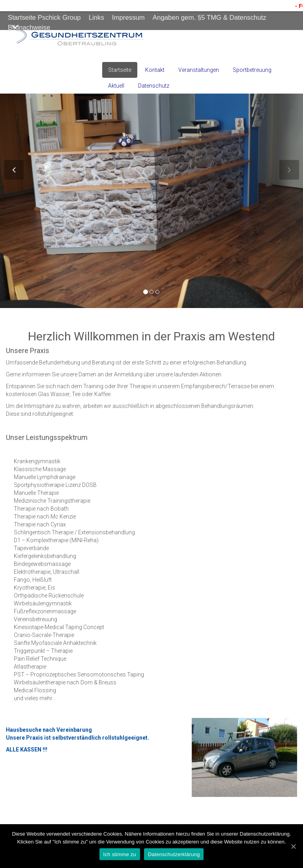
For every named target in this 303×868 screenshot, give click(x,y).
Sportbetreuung (252, 70)
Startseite (120, 70)
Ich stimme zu (120, 854)
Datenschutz (154, 86)
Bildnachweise (29, 27)
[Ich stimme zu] (293, 846)
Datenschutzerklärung (174, 854)
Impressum (128, 18)
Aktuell (116, 86)
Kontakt (155, 70)
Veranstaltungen (199, 70)
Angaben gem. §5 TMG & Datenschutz (209, 18)
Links (96, 18)
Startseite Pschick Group (44, 18)
